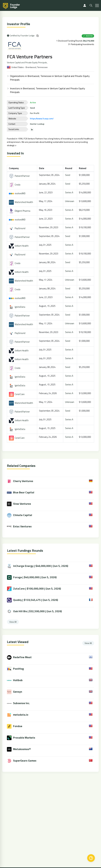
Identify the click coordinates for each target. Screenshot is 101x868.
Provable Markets (26, 738)
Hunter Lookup (37, 124)
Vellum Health (19, 246)
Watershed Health (21, 202)
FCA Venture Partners (30, 57)
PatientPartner (20, 176)
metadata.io (23, 715)
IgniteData (17, 307)
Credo (15, 185)
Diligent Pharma (20, 211)
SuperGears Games (27, 761)
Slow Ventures (21, 504)
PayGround (17, 228)
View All (90, 643)
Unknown (70, 201)
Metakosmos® (24, 749)
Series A (69, 192)
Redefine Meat (25, 657)
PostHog (21, 669)
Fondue (20, 726)
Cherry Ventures (22, 481)
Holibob (20, 680)
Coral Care (17, 394)
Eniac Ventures (22, 527)
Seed (68, 175)
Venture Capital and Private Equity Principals (27, 62)
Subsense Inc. (24, 703)
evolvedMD (17, 193)
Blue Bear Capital (23, 493)
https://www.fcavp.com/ (42, 118)
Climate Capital (22, 515)
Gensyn (20, 692)
